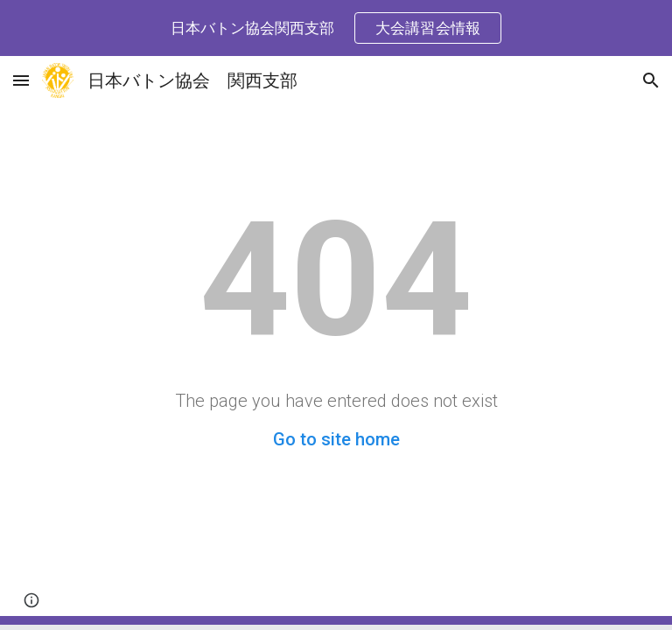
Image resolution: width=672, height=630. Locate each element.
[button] (21, 80)
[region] (336, 28)
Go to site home (336, 439)
